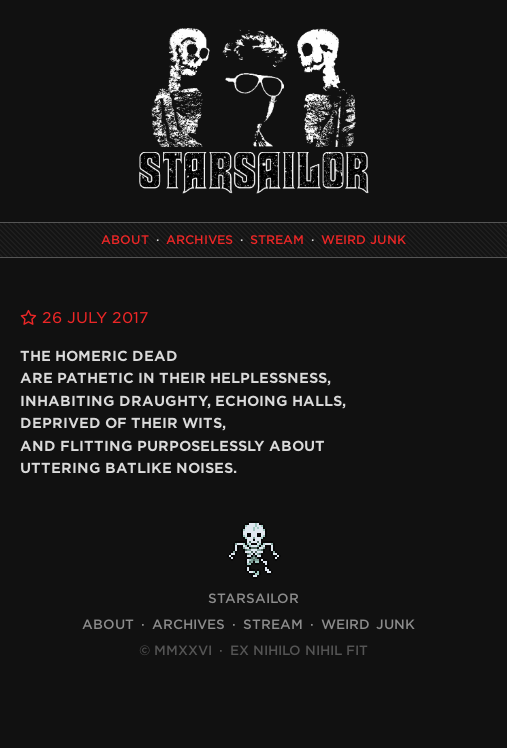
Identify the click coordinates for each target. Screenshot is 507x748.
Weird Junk (363, 239)
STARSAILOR (253, 598)
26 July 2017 (84, 318)
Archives (199, 239)
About (125, 239)
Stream (277, 239)
